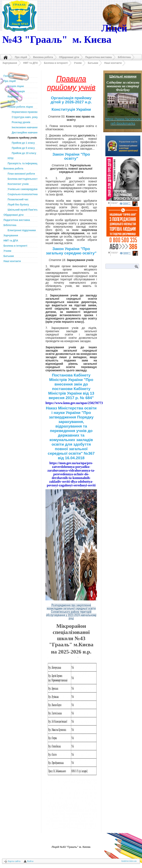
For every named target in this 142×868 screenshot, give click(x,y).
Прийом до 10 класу (24, 153)
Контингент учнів (18, 184)
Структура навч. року (25, 117)
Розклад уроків (21, 122)
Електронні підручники (22, 230)
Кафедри (13, 97)
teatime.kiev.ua (129, 861)
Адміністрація (16, 91)
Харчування (10, 63)
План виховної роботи (21, 174)
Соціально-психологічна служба (23, 194)
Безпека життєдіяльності (23, 179)
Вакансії (13, 102)
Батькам (93, 63)
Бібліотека (124, 57)
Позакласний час (18, 199)
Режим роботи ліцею (20, 107)
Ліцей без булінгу (18, 205)
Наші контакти (113, 63)
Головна (6, 57)
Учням (78, 63)
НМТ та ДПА (31, 63)
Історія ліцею (16, 86)
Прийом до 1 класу (23, 143)
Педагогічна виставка (98, 57)
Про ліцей (21, 57)
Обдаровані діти (69, 57)
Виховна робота (43, 57)
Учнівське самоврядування (23, 189)
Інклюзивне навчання (25, 127)
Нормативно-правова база (25, 112)
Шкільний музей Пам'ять (23, 210)
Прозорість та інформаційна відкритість (23, 163)
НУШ (10, 158)
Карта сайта (14, 861)
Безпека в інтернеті (56, 63)
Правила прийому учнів (22, 138)
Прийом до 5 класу (23, 148)
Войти (30, 861)
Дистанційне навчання (25, 133)
